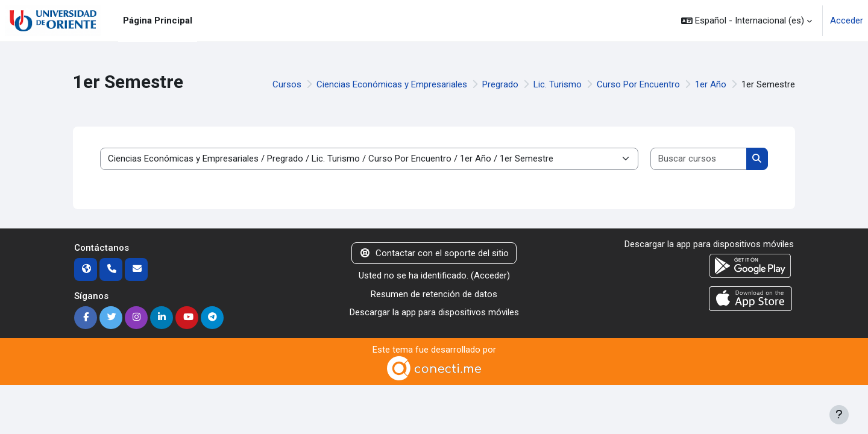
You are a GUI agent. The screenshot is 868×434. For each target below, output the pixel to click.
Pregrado (500, 84)
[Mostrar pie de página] (839, 415)
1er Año (711, 84)
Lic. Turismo (558, 84)
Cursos (287, 84)
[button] (747, 21)
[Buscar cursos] (699, 159)
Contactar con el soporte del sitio (434, 253)
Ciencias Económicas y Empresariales (392, 84)
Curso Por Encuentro (638, 84)
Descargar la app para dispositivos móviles (434, 312)
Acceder (847, 20)
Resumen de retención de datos (434, 294)
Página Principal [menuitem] (158, 20)
